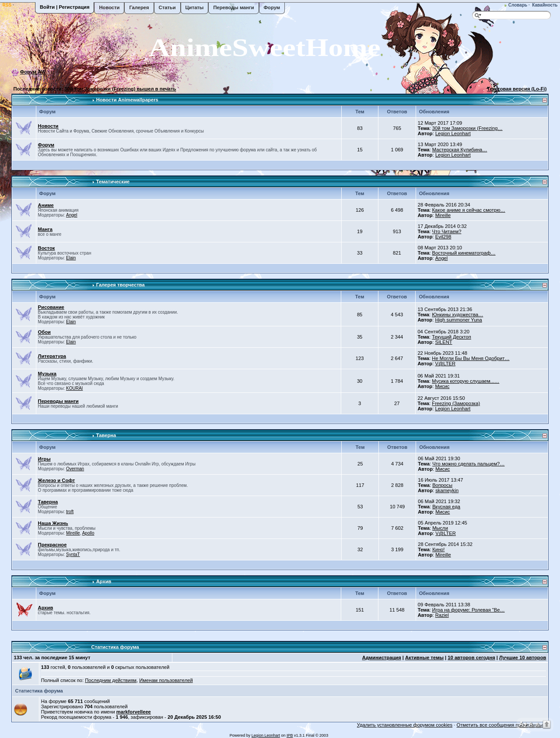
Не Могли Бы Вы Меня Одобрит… (471, 358)
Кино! (438, 549)
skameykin (447, 490)
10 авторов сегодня (471, 658)
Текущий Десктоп (451, 337)
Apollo (88, 533)
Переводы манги (233, 7)
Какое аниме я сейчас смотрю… (469, 210)
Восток (47, 248)
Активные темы (424, 658)
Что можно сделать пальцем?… (468, 464)
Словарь (517, 5)
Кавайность (544, 5)
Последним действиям (111, 680)
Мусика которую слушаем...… (465, 381)
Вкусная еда (446, 507)
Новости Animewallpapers (127, 100)
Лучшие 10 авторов (523, 658)
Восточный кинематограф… (464, 253)
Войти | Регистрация (65, 7)
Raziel (442, 615)
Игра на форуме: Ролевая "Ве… (469, 610)
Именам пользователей (166, 680)
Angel (72, 215)
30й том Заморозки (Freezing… (467, 128)
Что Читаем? (447, 231)
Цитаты (195, 7)
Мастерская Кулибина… (460, 150)
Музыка (47, 374)
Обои (44, 332)
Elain (71, 258)
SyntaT (73, 554)
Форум (272, 7)
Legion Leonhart (453, 133)
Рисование (51, 307)
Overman (75, 469)
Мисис (442, 386)
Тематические (113, 182)
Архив (104, 581)
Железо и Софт (57, 480)
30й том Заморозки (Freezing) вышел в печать (120, 89)
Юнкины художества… (457, 315)
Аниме (46, 205)
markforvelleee (134, 712)
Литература (52, 356)
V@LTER (445, 364)
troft (70, 512)
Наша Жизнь (53, 523)
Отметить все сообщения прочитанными (502, 725)
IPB (290, 735)
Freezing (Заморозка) (456, 403)
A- (538, 724)
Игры (44, 459)
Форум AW (33, 72)
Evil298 (443, 237)
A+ (523, 724)
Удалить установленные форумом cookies (405, 725)
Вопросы (442, 485)
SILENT (443, 342)
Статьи (167, 7)
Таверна (106, 435)
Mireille (443, 215)
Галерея (139, 7)
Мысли (440, 528)
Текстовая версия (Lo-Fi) (517, 89)
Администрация (382, 658)
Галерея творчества (121, 285)
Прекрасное (52, 545)
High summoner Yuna (458, 320)
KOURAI (74, 388)
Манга (45, 229)
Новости (109, 7)
